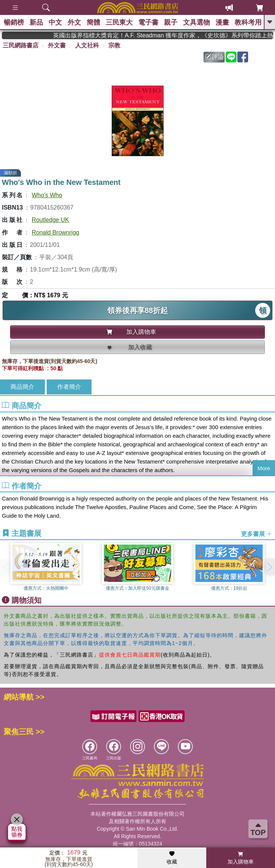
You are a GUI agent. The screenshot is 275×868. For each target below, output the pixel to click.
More (264, 468)
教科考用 (248, 22)
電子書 (148, 22)
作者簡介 (69, 387)
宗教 (114, 45)
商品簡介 (22, 387)
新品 (36, 22)
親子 (171, 22)
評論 (214, 57)
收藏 (172, 858)
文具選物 (197, 22)
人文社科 (87, 45)
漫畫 (222, 22)
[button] (269, 567)
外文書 (57, 45)
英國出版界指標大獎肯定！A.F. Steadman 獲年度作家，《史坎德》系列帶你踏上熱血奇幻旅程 (174, 35)
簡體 (93, 22)
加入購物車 (241, 858)
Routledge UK (50, 220)
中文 (55, 22)
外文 (74, 22)
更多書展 (257, 534)
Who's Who (47, 195)
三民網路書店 (21, 45)
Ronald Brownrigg (55, 232)
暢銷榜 (14, 22)
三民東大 (119, 22)
